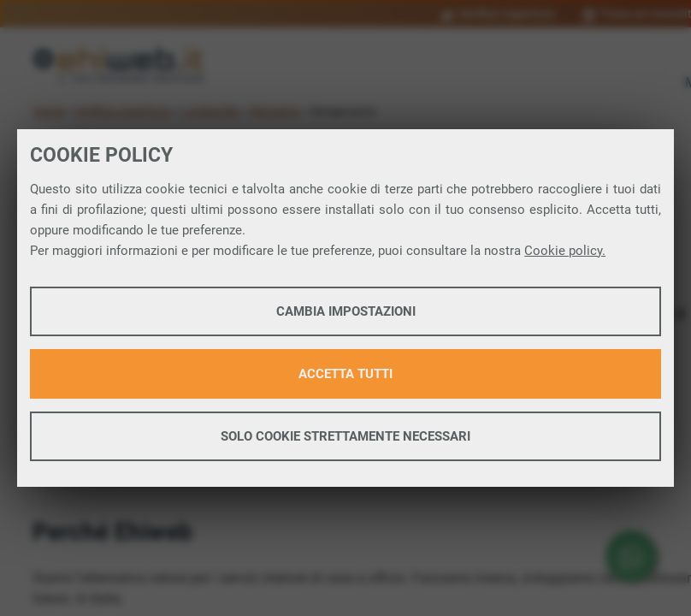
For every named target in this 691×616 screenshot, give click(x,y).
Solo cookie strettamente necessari (345, 436)
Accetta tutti (345, 374)
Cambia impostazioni (346, 311)
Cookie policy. (565, 251)
